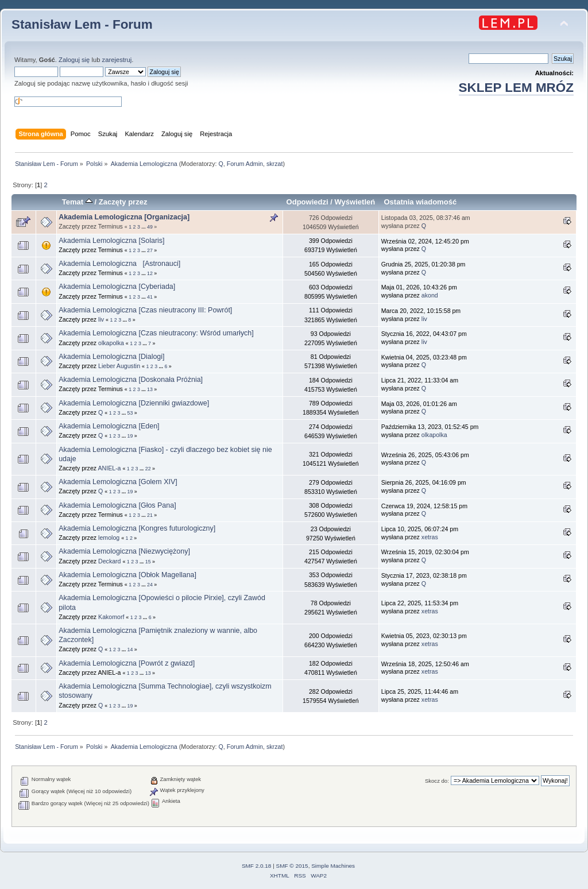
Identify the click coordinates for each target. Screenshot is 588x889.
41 (150, 297)
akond (430, 295)
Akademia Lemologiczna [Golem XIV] (118, 482)
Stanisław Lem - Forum (82, 24)
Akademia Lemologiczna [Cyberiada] (117, 287)
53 (130, 413)
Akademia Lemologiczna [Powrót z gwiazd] (127, 663)
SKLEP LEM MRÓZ (516, 88)
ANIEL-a (109, 468)
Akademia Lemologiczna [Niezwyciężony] (124, 551)
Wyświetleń (355, 202)
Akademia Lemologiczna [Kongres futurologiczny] (137, 528)
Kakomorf (111, 617)
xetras (430, 537)
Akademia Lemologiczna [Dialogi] (111, 357)
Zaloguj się (74, 60)
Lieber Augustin (119, 366)
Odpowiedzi (307, 202)
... (144, 227)
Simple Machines (333, 866)
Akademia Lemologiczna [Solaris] (111, 241)
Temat (77, 202)
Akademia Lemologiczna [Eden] (109, 426)
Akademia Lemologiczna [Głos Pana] (119, 505)
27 (150, 250)
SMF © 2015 (292, 866)
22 (148, 469)
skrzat (274, 164)
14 (130, 650)
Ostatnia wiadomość (420, 202)
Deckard (109, 561)
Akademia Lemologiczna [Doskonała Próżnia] (133, 380)
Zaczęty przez (123, 202)
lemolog (109, 538)
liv (101, 319)
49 (150, 227)
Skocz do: (437, 781)
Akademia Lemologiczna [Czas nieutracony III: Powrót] (145, 310)
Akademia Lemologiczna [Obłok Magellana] (127, 575)
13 (150, 389)
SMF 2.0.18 (257, 866)
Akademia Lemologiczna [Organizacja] (124, 217)
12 (150, 273)
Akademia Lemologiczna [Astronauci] (119, 264)
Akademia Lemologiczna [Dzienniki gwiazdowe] (134, 403)
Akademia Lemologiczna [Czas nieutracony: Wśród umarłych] (156, 333)
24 (150, 585)
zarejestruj (117, 60)
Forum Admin (245, 164)
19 (130, 436)
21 (150, 515)
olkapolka (111, 343)
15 (148, 562)
